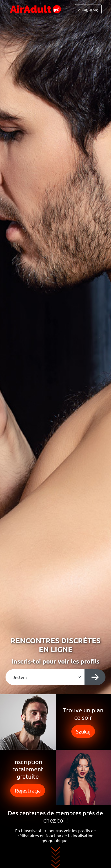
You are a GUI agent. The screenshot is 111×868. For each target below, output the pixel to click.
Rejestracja (28, 790)
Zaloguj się (88, 9)
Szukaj (83, 731)
